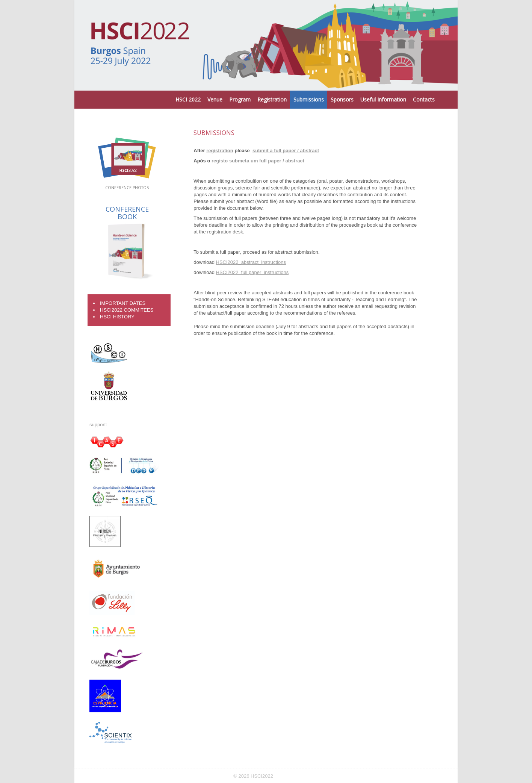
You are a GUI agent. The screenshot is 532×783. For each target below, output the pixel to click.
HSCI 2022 (188, 99)
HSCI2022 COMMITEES (127, 310)
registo (220, 161)
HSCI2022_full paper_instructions (252, 272)
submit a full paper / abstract (286, 151)
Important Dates (123, 303)
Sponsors (342, 99)
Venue (215, 99)
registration (220, 151)
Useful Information (383, 99)
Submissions (309, 99)
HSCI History (117, 317)
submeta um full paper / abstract (267, 161)
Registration (272, 99)
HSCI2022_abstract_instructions (251, 262)
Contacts (424, 99)
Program (240, 99)
